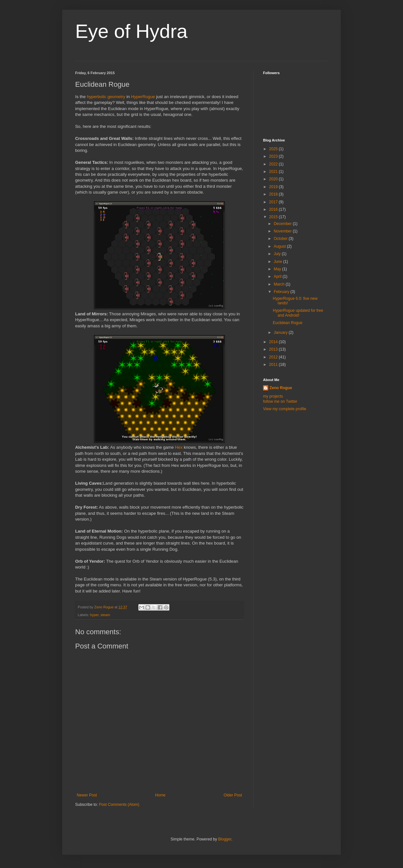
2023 (274, 156)
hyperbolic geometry (106, 97)
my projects (273, 396)
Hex (179, 447)
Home (160, 795)
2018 (274, 194)
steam (105, 615)
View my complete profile (285, 409)
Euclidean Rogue (288, 323)
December (283, 224)
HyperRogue (143, 97)
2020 (274, 179)
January (281, 333)
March (280, 284)
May (278, 269)
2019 (274, 187)
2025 (274, 149)
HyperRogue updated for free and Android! (298, 313)
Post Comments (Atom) (119, 805)
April (278, 276)
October (281, 239)
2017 (274, 202)
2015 (274, 217)
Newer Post (87, 795)
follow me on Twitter (280, 401)
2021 (274, 172)
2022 (274, 164)
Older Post (233, 795)
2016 (274, 209)
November (283, 231)
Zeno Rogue (281, 388)
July (278, 254)
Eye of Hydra (131, 31)
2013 (274, 349)
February (282, 292)
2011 (274, 365)
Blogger (225, 839)
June (278, 262)
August (280, 246)
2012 (274, 357)
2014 (274, 342)
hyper (94, 615)
